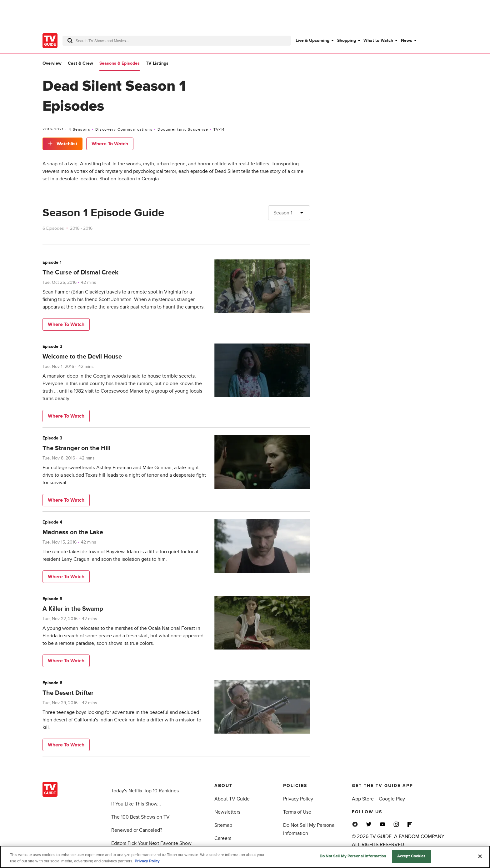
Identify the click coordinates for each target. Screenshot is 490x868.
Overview (52, 63)
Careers (223, 838)
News (407, 40)
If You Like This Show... (136, 804)
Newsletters (227, 812)
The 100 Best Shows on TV (140, 817)
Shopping (347, 40)
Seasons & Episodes (120, 63)
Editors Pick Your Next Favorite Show (151, 843)
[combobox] (177, 41)
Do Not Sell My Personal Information (353, 858)
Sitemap (223, 825)
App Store (363, 799)
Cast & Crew (80, 63)
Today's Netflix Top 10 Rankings (145, 791)
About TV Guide (232, 799)
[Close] (480, 858)
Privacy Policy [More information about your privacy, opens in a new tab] (147, 862)
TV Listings (157, 63)
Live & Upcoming (312, 40)
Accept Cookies (411, 858)
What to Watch (378, 40)
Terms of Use (297, 812)
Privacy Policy (298, 799)
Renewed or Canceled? (137, 830)
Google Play (392, 799)
